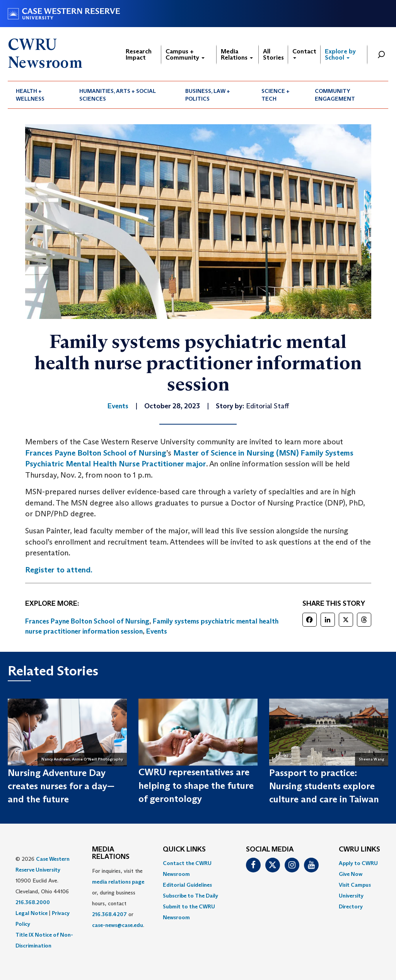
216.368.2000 (33, 902)
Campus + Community (185, 54)
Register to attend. (59, 570)
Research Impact (139, 54)
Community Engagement (335, 95)
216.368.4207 (109, 914)
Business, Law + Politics (208, 95)
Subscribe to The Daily (190, 896)
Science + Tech (276, 95)
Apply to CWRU (358, 863)
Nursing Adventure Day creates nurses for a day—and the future (61, 786)
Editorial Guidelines (187, 885)
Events (157, 631)
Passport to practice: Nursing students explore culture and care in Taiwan (324, 786)
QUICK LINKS (184, 850)
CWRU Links (359, 850)
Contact (304, 53)
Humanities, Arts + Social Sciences (118, 95)
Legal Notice (32, 913)
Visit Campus (355, 885)
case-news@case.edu (118, 925)
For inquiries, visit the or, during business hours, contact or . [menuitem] (118, 898)
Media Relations (237, 54)
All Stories (273, 54)
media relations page (118, 882)
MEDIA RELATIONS (111, 853)
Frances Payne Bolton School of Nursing (96, 453)
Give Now (351, 874)
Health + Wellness (30, 95)
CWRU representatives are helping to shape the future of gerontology (196, 785)
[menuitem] (39, 95)
